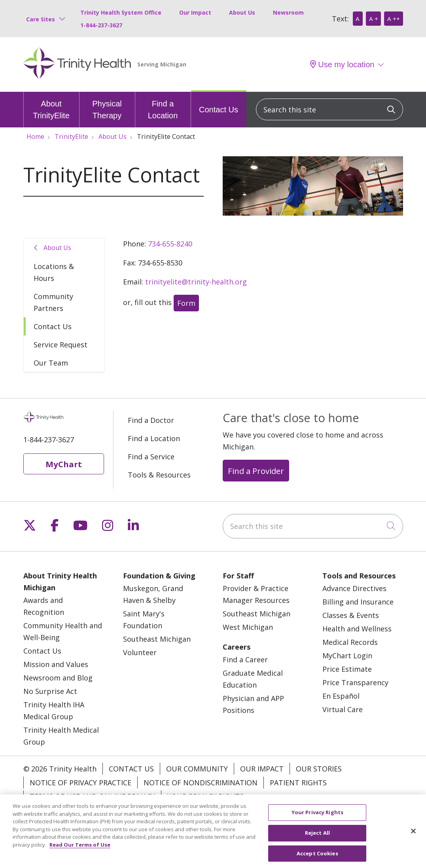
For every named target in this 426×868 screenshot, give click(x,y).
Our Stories (319, 769)
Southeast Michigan (157, 639)
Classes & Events (351, 615)
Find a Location (163, 106)
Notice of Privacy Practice (80, 783)
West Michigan (248, 627)
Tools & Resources (159, 475)
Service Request (61, 345)
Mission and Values (56, 664)
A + (374, 19)
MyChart (64, 464)
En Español (341, 696)
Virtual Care (343, 709)
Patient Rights (298, 783)
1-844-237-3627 (101, 25)
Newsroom (288, 12)
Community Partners (53, 302)
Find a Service (151, 457)
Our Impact (195, 12)
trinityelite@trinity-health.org (196, 282)
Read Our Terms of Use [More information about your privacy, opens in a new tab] (80, 853)
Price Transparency (355, 682)
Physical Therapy (107, 106)
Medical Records (350, 642)
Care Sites (41, 19)
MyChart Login (347, 656)
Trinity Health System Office (121, 12)
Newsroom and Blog (58, 678)
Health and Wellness (357, 629)
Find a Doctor (151, 420)
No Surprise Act (50, 691)
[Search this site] (329, 109)
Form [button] (186, 303)
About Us (242, 12)
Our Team (51, 363)
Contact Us (219, 103)
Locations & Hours (54, 272)
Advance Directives (354, 588)
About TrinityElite (51, 106)
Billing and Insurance (358, 602)
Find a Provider (256, 471)
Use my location (342, 64)
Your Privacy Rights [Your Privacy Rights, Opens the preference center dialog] (317, 821)
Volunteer (140, 652)
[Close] (413, 840)
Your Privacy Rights (205, 796)
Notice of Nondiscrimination (201, 783)
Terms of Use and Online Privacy (92, 796)
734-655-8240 (170, 244)
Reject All (317, 841)
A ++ (394, 19)
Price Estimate (347, 669)
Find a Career (245, 660)
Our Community (197, 769)
